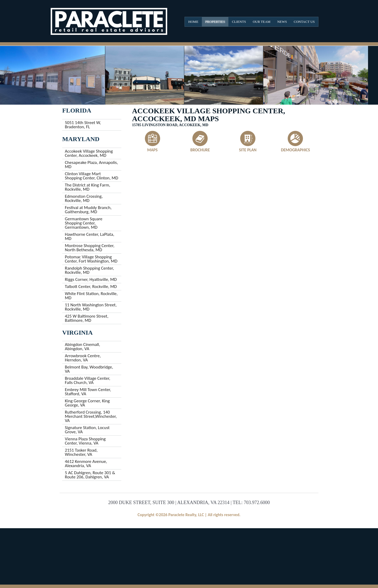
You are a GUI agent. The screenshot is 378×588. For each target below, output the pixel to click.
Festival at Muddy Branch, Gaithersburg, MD (88, 210)
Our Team (262, 22)
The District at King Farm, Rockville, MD (88, 187)
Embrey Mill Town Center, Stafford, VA (88, 392)
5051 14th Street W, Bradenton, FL (83, 125)
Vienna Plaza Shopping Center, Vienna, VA (85, 441)
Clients (239, 22)
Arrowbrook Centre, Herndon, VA (83, 358)
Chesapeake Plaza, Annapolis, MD (91, 165)
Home (193, 22)
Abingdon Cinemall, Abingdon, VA (82, 347)
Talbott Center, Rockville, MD (91, 287)
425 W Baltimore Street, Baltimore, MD (87, 318)
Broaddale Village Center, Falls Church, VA (88, 380)
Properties (215, 22)
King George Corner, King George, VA (87, 403)
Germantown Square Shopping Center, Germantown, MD (84, 223)
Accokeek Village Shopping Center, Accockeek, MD (89, 153)
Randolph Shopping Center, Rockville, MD (89, 270)
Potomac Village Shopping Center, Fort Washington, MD (91, 259)
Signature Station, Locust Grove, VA (87, 430)
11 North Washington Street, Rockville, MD (91, 307)
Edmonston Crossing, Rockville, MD (84, 198)
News (282, 22)
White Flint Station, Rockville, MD (91, 296)
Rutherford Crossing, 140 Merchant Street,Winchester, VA (91, 416)
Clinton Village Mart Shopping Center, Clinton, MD (91, 176)
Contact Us (304, 22)
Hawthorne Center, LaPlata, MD (90, 236)
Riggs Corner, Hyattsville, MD (91, 279)
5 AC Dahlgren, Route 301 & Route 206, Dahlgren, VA (90, 475)
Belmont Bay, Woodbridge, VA (89, 369)
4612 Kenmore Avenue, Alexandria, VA (86, 464)
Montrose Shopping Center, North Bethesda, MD (90, 248)
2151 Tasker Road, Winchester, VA (81, 452)
